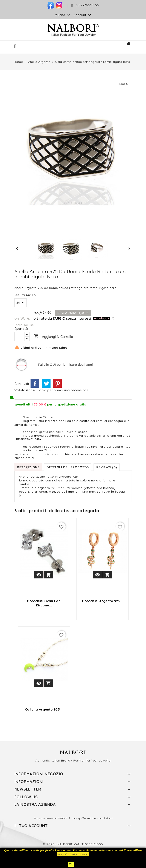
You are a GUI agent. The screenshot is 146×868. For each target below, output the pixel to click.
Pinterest (57, 383)
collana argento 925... (44, 709)
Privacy (74, 818)
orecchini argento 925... (102, 601)
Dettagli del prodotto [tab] (68, 467)
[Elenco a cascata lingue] (63, 15)
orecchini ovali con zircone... (44, 603)
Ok (71, 864)
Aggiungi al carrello (53, 337)
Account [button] (83, 15)
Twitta (46, 383)
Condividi (35, 383)
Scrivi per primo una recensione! (64, 390)
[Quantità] (20, 337)
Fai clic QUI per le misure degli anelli (66, 365)
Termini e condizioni (97, 818)
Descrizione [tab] (28, 467)
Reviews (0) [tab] (108, 467)
